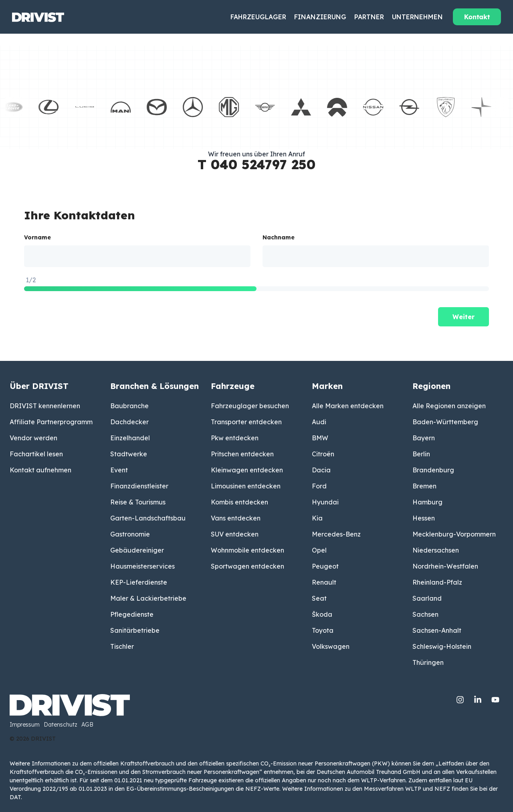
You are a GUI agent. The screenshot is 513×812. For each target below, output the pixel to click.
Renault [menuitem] (324, 582)
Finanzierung (320, 17)
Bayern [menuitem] (424, 438)
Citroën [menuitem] (323, 454)
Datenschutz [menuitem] (61, 725)
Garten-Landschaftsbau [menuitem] (148, 518)
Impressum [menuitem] (25, 725)
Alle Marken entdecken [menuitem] (348, 406)
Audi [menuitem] (319, 422)
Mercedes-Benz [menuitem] (336, 534)
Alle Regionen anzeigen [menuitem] (449, 406)
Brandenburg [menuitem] (433, 470)
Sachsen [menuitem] (425, 614)
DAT (15, 797)
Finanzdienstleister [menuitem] (139, 486)
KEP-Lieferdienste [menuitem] (139, 582)
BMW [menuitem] (320, 438)
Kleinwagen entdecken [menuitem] (247, 470)
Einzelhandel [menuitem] (130, 438)
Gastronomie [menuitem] (130, 534)
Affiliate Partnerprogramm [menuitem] (51, 422)
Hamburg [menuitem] (427, 502)
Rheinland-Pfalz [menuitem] (437, 582)
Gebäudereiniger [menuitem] (137, 550)
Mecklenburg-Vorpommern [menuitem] (454, 534)
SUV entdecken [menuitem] (235, 534)
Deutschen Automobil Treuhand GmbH (369, 772)
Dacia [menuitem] (321, 470)
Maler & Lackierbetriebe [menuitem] (148, 598)
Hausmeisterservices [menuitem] (142, 566)
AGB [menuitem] (87, 725)
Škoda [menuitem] (322, 614)
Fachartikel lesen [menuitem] (36, 454)
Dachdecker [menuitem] (129, 422)
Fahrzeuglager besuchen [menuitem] (250, 406)
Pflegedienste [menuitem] (132, 614)
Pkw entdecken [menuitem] (235, 438)
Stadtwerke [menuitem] (129, 454)
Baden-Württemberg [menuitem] (445, 422)
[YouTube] (495, 698)
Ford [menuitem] (319, 486)
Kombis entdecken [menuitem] (239, 502)
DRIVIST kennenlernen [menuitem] (45, 406)
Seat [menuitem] (319, 598)
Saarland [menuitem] (427, 598)
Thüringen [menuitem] (428, 662)
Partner (369, 17)
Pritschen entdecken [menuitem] (242, 454)
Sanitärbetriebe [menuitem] (135, 630)
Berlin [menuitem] (421, 454)
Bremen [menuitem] (424, 486)
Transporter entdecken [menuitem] (246, 422)
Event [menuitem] (119, 470)
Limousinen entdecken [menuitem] (246, 486)
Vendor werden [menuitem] (33, 438)
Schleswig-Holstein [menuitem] (442, 646)
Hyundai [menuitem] (325, 502)
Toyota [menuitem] (323, 630)
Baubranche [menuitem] (129, 406)
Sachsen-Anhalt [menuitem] (437, 630)
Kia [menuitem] (317, 518)
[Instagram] (461, 698)
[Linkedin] (479, 698)
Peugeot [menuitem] (325, 566)
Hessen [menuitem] (424, 518)
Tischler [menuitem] (122, 646)
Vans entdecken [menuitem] (236, 518)
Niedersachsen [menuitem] (436, 550)
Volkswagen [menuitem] (331, 646)
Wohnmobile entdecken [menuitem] (247, 550)
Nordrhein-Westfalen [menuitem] (445, 566)
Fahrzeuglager (258, 17)
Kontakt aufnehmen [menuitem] (40, 470)
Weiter (464, 317)
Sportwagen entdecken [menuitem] (247, 566)
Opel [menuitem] (319, 550)
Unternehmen (417, 17)
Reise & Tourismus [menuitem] (138, 502)
